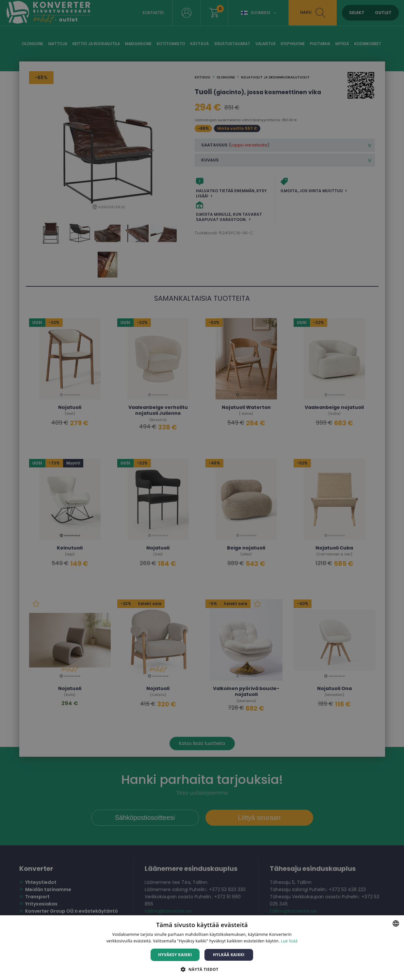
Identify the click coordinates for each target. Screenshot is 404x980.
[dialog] (202, 490)
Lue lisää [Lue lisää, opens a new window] (289, 941)
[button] (202, 969)
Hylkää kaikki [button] (229, 955)
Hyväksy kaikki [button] (175, 955)
